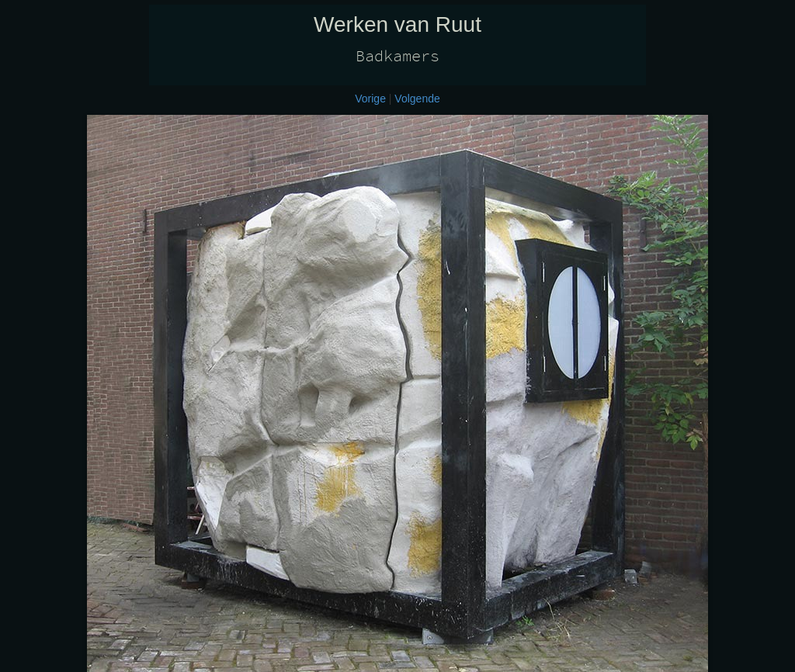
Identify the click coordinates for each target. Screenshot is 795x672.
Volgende (417, 99)
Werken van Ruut (397, 24)
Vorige (370, 99)
